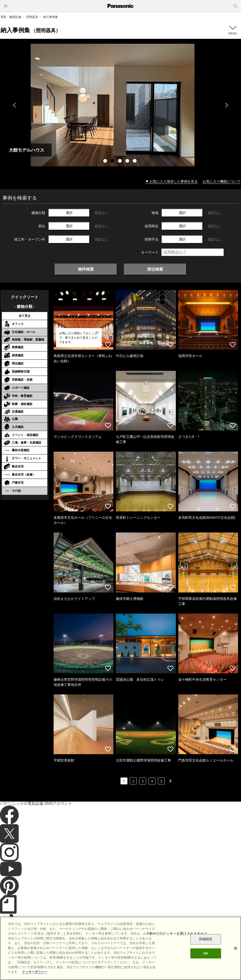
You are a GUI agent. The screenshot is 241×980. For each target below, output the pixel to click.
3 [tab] (120, 161)
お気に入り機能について (222, 181)
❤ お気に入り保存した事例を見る (172, 181)
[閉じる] (236, 948)
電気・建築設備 (11, 17)
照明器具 (32, 17)
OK (206, 953)
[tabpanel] (120, 105)
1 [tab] (106, 161)
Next (227, 105)
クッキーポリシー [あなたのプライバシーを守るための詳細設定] (35, 972)
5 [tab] (135, 161)
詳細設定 (206, 939)
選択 (69, 213)
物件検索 (86, 269)
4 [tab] (128, 161)
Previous (14, 105)
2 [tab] (113, 161)
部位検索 (155, 269)
